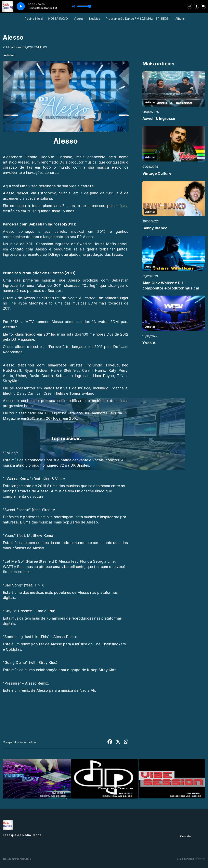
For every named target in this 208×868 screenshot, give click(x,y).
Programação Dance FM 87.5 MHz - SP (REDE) (138, 19)
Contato (186, 836)
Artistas (9, 55)
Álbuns (180, 19)
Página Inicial (34, 19)
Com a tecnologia (191, 859)
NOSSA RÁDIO (58, 19)
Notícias (95, 19)
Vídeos (79, 19)
